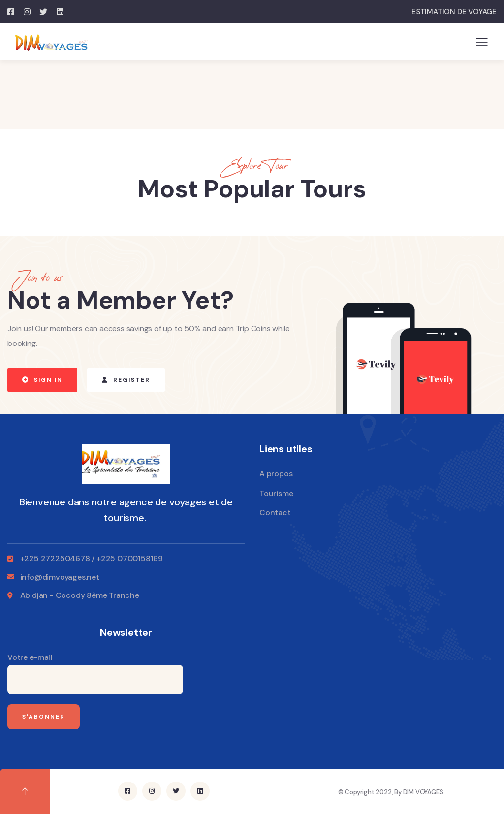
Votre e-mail (95, 673)
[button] (42, 380)
